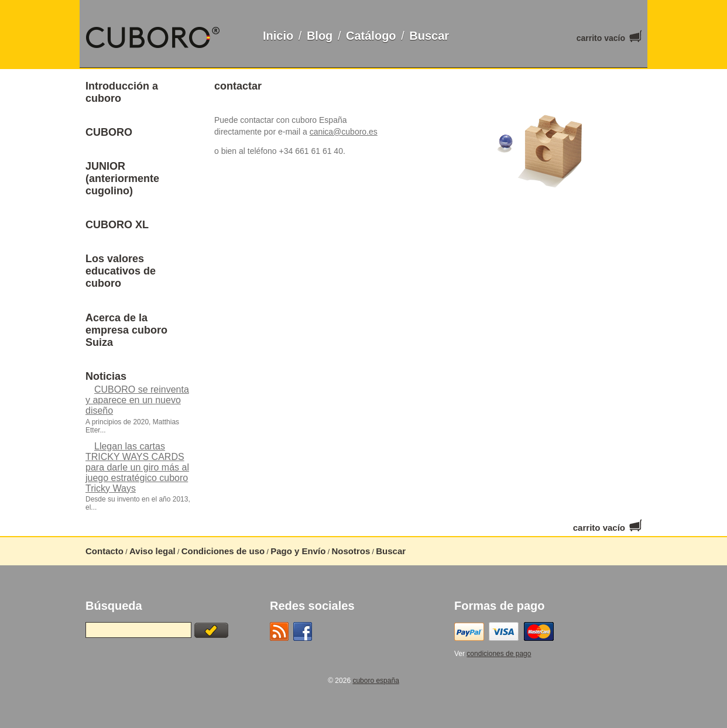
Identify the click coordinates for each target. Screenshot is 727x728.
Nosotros (351, 551)
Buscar (429, 36)
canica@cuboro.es (344, 132)
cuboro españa (375, 681)
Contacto (104, 551)
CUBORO (109, 132)
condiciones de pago (499, 654)
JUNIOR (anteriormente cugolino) (122, 178)
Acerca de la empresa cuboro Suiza (126, 330)
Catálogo (371, 36)
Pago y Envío (298, 551)
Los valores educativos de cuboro (121, 271)
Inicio (278, 36)
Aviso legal (152, 551)
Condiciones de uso (223, 551)
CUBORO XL (117, 225)
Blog (320, 36)
